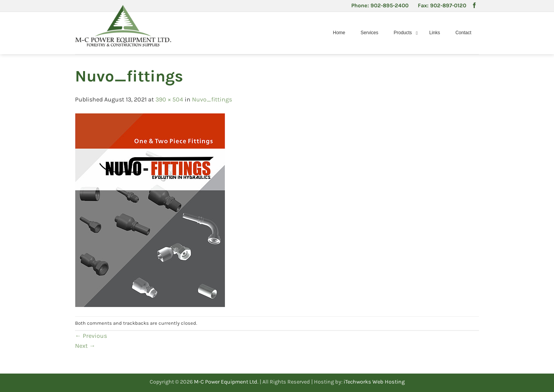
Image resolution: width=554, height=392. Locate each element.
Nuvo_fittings (212, 99)
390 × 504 (169, 99)
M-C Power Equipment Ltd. (226, 382)
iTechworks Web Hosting (374, 382)
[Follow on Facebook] (474, 6)
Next (85, 346)
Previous (91, 336)
